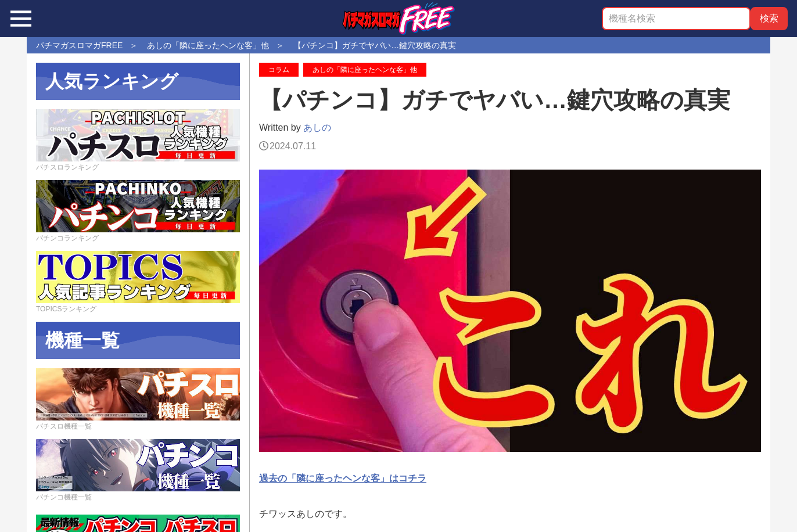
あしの (317, 127)
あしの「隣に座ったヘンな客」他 (365, 70)
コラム (279, 70)
